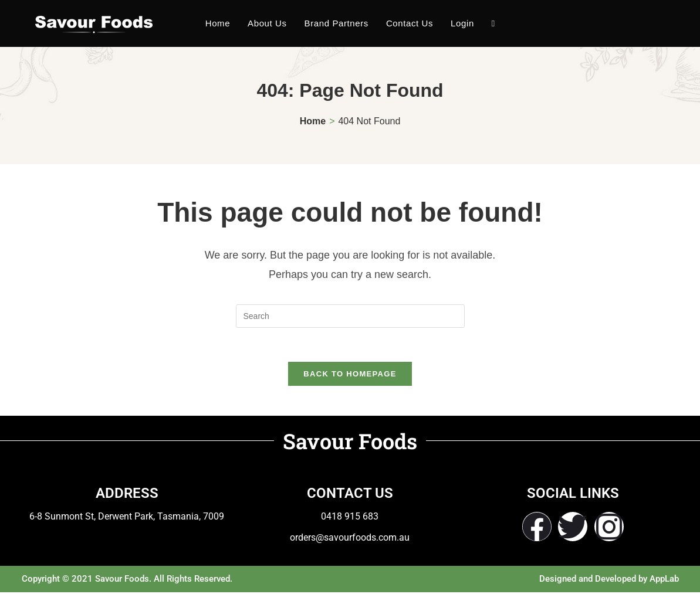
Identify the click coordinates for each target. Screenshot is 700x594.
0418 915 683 (350, 518)
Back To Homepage (350, 376)
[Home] (313, 121)
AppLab (664, 581)
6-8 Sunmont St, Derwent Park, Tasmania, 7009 (127, 518)
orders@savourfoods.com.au (350, 539)
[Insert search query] (350, 316)
